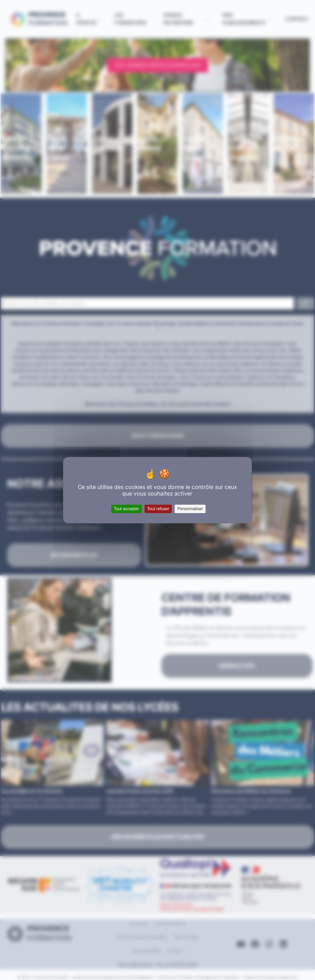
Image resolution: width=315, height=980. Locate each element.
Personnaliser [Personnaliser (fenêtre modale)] (190, 509)
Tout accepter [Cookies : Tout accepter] (126, 509)
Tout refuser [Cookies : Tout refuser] (158, 509)
